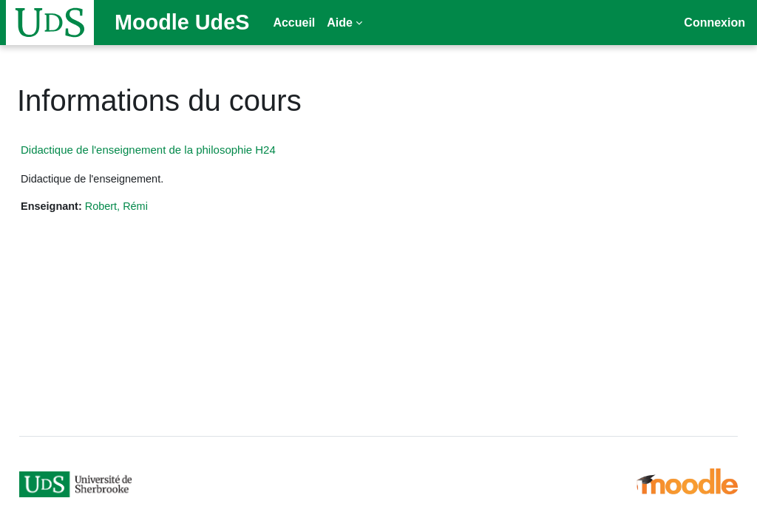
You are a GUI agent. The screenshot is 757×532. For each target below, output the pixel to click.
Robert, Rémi (155, 207)
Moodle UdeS (182, 22)
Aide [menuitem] (340, 23)
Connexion (714, 23)
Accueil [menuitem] (294, 23)
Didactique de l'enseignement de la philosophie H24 (184, 150)
